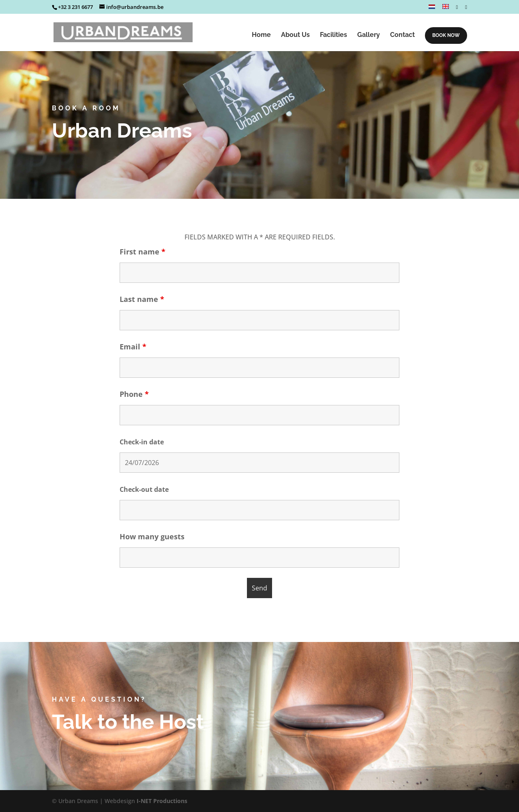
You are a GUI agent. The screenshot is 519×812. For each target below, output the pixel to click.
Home (261, 35)
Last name (142, 299)
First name (143, 252)
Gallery (369, 35)
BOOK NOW (446, 35)
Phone (134, 394)
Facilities (333, 35)
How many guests (152, 536)
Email (133, 347)
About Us (295, 35)
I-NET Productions (162, 801)
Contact (402, 35)
